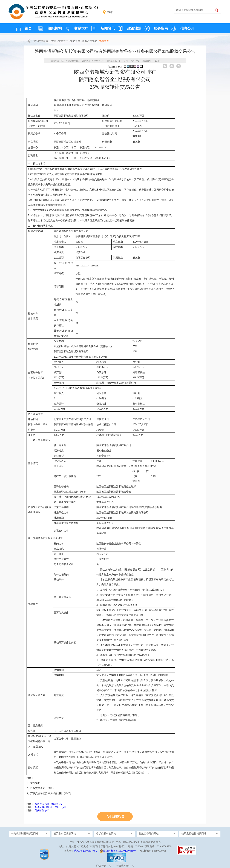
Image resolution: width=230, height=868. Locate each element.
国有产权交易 (90, 41)
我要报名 (118, 816)
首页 (28, 28)
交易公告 (75, 41)
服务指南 (161, 28)
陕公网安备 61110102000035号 (119, 851)
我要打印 (147, 61)
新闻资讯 (108, 28)
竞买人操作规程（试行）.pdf (50, 807)
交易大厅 (81, 28)
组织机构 (55, 28)
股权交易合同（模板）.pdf (49, 804)
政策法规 (134, 28)
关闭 (158, 61)
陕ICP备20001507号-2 (86, 851)
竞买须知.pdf (42, 810)
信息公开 (187, 28)
